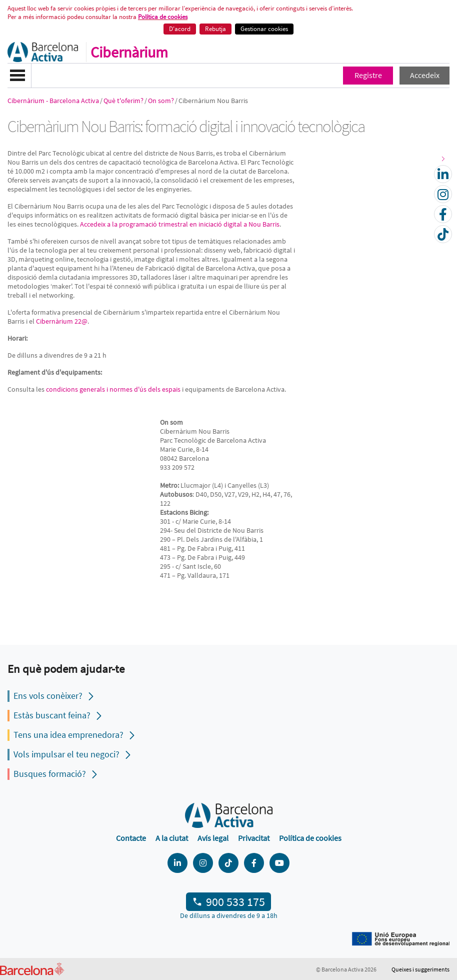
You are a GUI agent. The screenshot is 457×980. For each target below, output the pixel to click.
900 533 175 (235, 902)
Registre (368, 75)
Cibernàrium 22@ (62, 321)
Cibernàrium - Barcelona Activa (53, 101)
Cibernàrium (129, 52)
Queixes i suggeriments (420, 969)
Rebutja (215, 29)
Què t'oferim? (123, 101)
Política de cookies (163, 17)
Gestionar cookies (264, 29)
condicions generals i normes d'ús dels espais (113, 389)
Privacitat (254, 838)
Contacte (131, 838)
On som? (161, 101)
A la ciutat (172, 838)
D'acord (180, 29)
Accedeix (425, 75)
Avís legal (213, 838)
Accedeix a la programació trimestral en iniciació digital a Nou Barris (180, 224)
